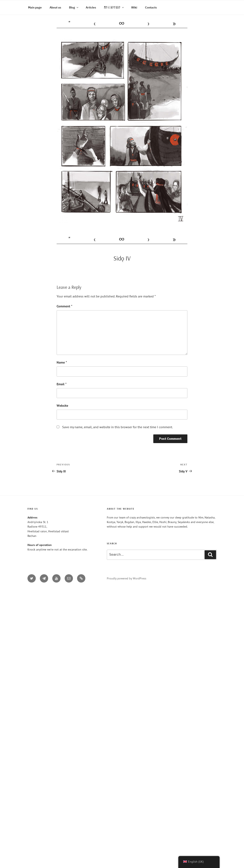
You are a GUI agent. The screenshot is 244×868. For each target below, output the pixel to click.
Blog (74, 7)
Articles (91, 7)
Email (62, 384)
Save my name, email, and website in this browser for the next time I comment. (117, 427)
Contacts (151, 7)
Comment (64, 306)
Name (62, 362)
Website (62, 405)
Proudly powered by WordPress (127, 578)
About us (55, 7)
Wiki (134, 7)
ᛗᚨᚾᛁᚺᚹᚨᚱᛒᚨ (114, 7)
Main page (35, 7)
